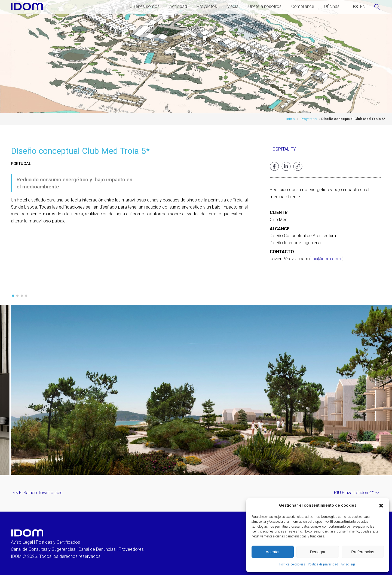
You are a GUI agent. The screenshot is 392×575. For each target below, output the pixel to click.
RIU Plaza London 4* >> (356, 493)
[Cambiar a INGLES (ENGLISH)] (363, 7)
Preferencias (363, 552)
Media (233, 6)
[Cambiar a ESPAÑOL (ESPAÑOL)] (355, 7)
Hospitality (283, 149)
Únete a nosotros (265, 6)
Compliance (303, 6)
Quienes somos (145, 6)
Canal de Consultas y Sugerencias (43, 549)
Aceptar (273, 552)
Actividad (178, 6)
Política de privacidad (323, 564)
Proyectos (207, 6)
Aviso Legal (22, 542)
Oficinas (332, 6)
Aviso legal (349, 564)
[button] (381, 506)
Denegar (318, 552)
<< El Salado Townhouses (38, 493)
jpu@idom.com (326, 259)
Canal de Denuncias (97, 549)
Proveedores (131, 549)
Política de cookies (292, 564)
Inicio (291, 119)
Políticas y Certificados (58, 542)
